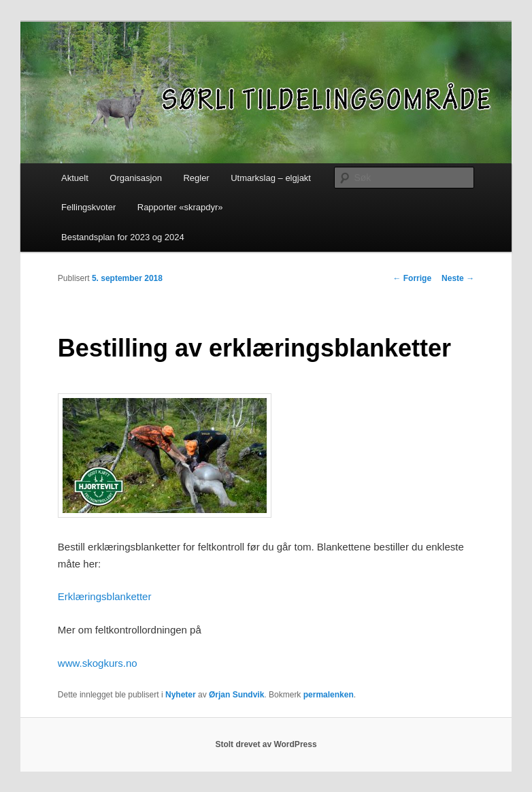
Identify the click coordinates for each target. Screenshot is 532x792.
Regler (196, 178)
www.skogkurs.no (98, 663)
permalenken (329, 695)
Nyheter (181, 695)
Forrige (412, 278)
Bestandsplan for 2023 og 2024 (123, 237)
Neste (458, 278)
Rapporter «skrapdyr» (180, 207)
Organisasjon (136, 178)
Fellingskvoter (88, 207)
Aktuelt (75, 178)
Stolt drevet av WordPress (266, 744)
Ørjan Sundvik (236, 695)
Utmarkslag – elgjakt (271, 178)
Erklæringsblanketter (105, 596)
